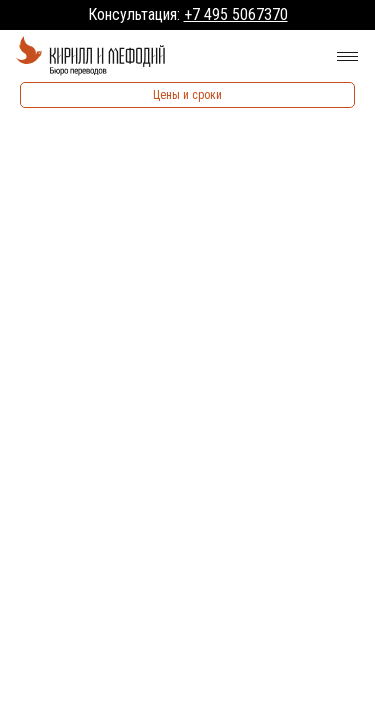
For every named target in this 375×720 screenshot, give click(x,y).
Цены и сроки (187, 95)
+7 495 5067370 (236, 14)
